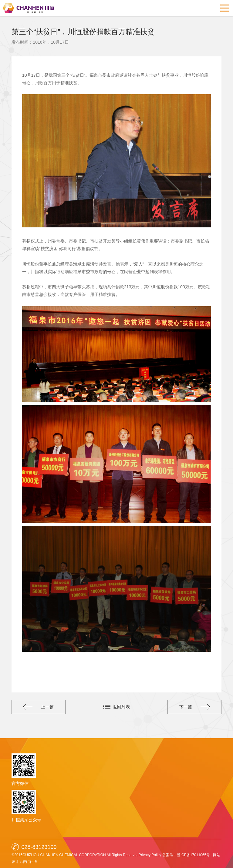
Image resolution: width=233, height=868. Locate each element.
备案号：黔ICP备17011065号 (186, 855)
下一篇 (195, 707)
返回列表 (121, 707)
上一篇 (38, 707)
